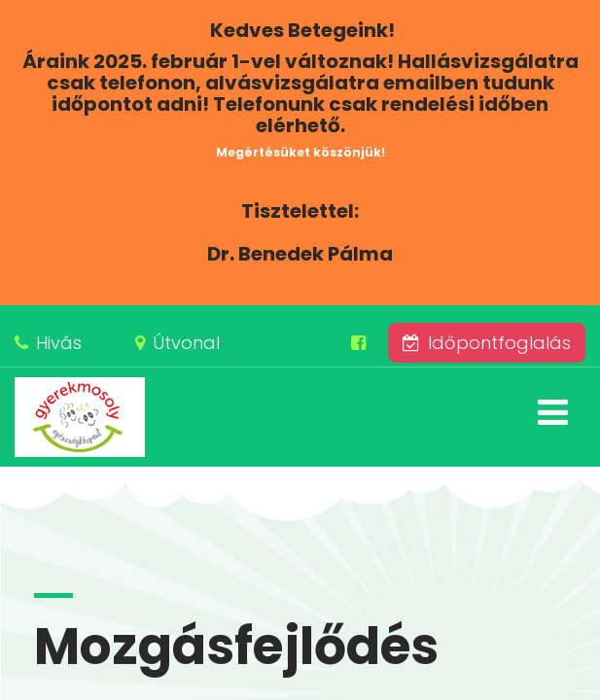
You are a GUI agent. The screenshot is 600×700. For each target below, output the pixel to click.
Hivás (59, 343)
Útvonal (186, 343)
